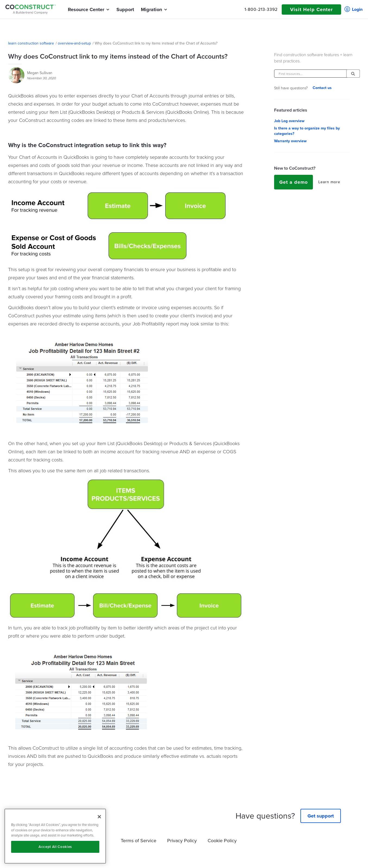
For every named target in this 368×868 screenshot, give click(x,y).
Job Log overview (289, 121)
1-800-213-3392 (261, 9)
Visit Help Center (311, 9)
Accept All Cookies (55, 847)
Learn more (329, 182)
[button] (86, 9)
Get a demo (294, 182)
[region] (55, 836)
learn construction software (31, 43)
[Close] (99, 817)
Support (125, 9)
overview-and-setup (74, 43)
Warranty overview (290, 141)
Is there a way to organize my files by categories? (307, 131)
